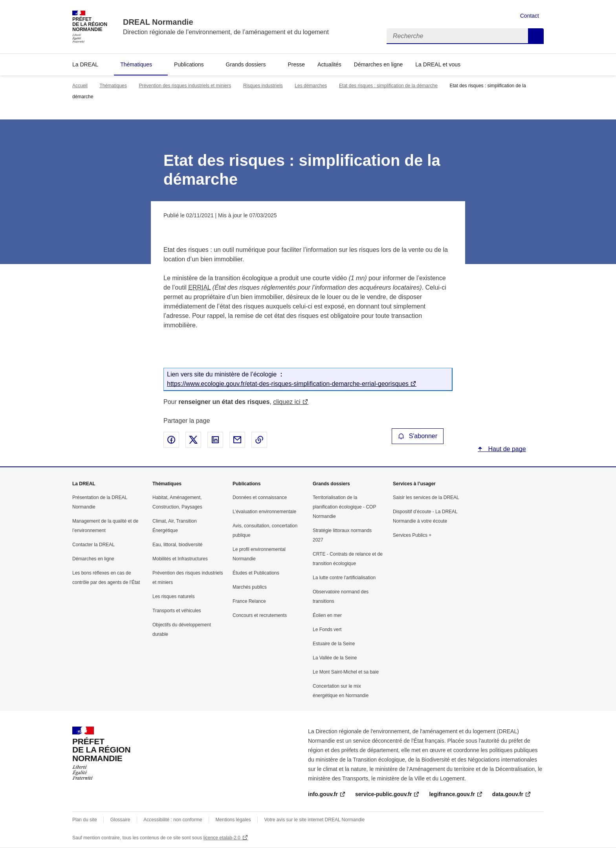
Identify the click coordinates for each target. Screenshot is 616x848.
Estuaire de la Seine (334, 644)
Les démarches (311, 86)
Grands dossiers (246, 64)
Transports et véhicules (177, 611)
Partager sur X (193, 440)
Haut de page (506, 449)
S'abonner (418, 436)
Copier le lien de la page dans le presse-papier (259, 440)
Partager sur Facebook (171, 440)
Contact (530, 16)
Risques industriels (263, 86)
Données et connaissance (260, 497)
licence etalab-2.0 (222, 838)
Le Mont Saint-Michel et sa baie (346, 672)
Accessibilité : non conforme (173, 820)
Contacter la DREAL (93, 545)
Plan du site (85, 820)
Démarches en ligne (379, 64)
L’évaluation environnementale (264, 512)
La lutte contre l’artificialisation (344, 578)
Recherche (536, 36)
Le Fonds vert (327, 630)
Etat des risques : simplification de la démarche (388, 86)
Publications (189, 64)
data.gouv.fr (508, 794)
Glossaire (120, 820)
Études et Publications (256, 573)
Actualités (329, 64)
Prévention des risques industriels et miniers (185, 86)
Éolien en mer (327, 615)
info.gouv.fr (323, 794)
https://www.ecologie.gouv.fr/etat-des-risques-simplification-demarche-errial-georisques (288, 384)
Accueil (80, 86)
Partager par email (237, 440)
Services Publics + (412, 535)
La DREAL (85, 64)
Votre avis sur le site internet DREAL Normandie (315, 820)
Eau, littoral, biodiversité (177, 545)
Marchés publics (250, 587)
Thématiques (136, 64)
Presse (297, 64)
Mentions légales (233, 820)
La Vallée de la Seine (335, 658)
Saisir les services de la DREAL (426, 497)
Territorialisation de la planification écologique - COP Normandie (344, 507)
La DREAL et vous (438, 64)
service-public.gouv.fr (383, 794)
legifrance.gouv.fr (452, 794)
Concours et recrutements (260, 615)
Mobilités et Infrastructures (180, 559)
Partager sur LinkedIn (215, 440)
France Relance (249, 601)
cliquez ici (287, 402)
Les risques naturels (173, 597)
